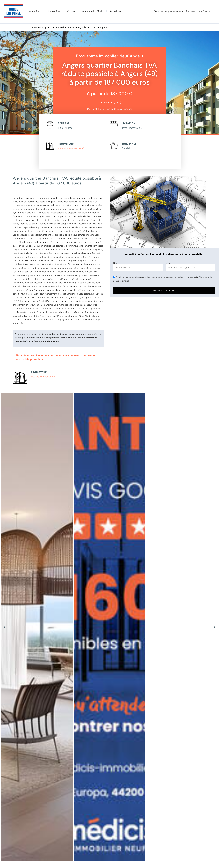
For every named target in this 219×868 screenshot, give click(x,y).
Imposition (55, 11)
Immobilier (35, 11)
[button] (4, 627)
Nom (116, 263)
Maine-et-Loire (68, 27)
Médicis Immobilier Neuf (71, 148)
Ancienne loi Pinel (93, 11)
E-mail (169, 263)
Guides (72, 11)
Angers (103, 27)
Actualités (115, 11)
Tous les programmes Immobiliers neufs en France (183, 11)
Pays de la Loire (87, 27)
